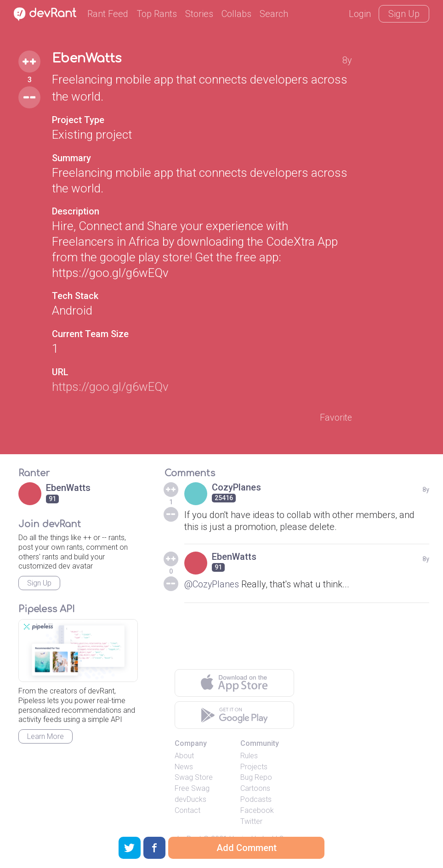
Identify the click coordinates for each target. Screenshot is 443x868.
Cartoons (255, 789)
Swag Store (194, 778)
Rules (249, 756)
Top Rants (157, 14)
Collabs (236, 14)
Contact (187, 811)
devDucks (190, 800)
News (184, 767)
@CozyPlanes (212, 585)
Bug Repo (256, 778)
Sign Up (404, 14)
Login (360, 14)
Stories (199, 14)
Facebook (257, 811)
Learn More (45, 737)
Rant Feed (108, 14)
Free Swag (192, 789)
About (184, 756)
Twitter (251, 822)
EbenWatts (88, 59)
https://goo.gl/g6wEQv (110, 387)
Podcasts (256, 800)
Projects (254, 767)
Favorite (336, 418)
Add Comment (247, 848)
